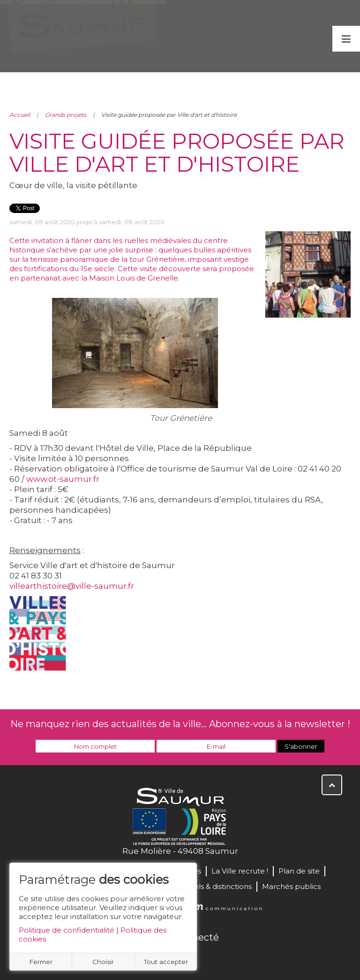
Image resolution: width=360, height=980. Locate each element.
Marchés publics (291, 886)
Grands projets (66, 115)
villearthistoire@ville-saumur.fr (72, 586)
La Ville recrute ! (240, 871)
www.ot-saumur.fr (63, 479)
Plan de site (299, 871)
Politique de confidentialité (67, 930)
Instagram (211, 957)
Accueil (20, 115)
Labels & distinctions (216, 886)
